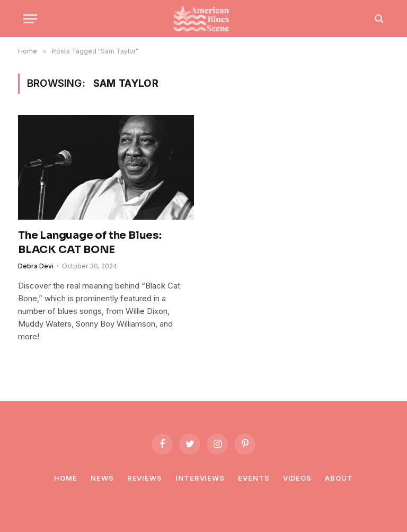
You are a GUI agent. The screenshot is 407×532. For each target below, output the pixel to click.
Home (66, 478)
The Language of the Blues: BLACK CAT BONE (90, 242)
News (102, 478)
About (339, 478)
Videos (297, 478)
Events (254, 478)
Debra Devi (36, 266)
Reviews (145, 478)
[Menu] (30, 19)
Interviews (200, 478)
